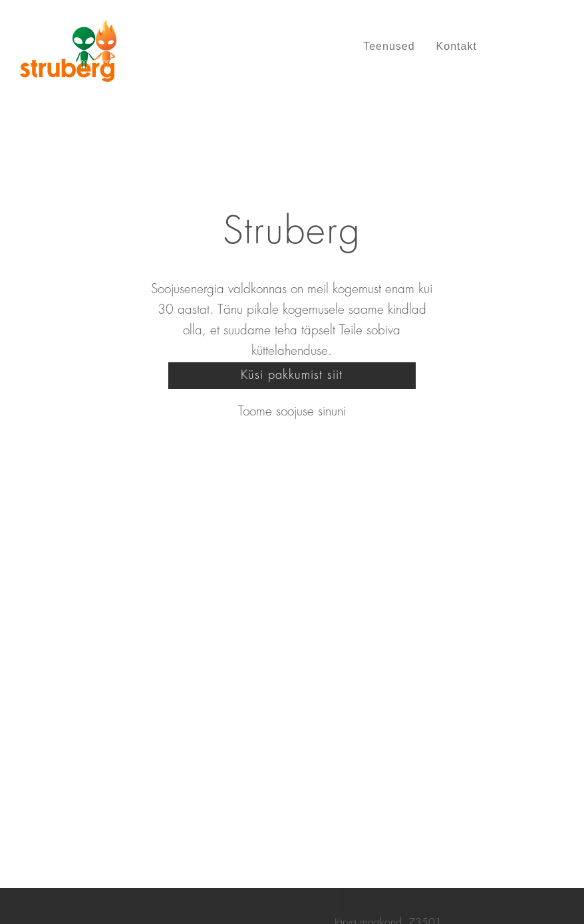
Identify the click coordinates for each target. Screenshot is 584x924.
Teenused (389, 46)
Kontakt (457, 46)
